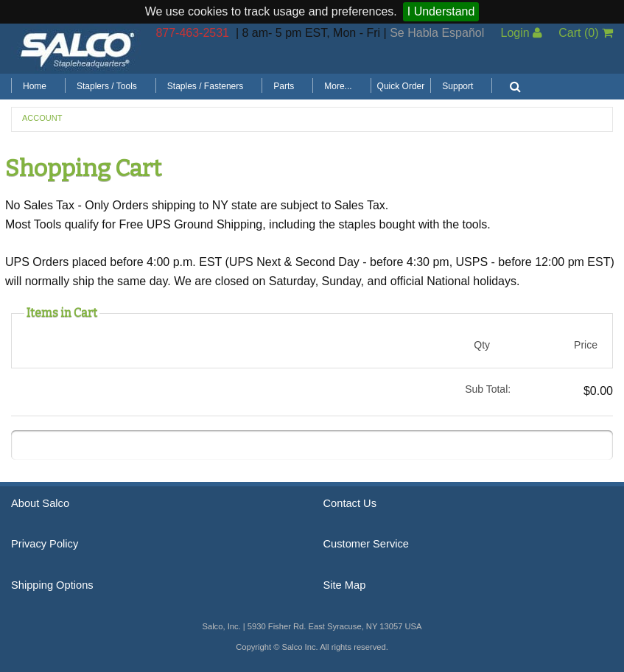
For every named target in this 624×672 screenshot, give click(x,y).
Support (458, 86)
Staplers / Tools (107, 86)
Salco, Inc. (77, 49)
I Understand (441, 11)
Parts (284, 86)
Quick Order (401, 86)
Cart (586, 33)
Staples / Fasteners (205, 86)
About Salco (40, 503)
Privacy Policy (45, 544)
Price (586, 345)
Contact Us (350, 503)
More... (338, 86)
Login (521, 33)
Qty (482, 345)
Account (42, 118)
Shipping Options (52, 585)
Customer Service (366, 544)
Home (35, 86)
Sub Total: (488, 389)
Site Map (345, 585)
